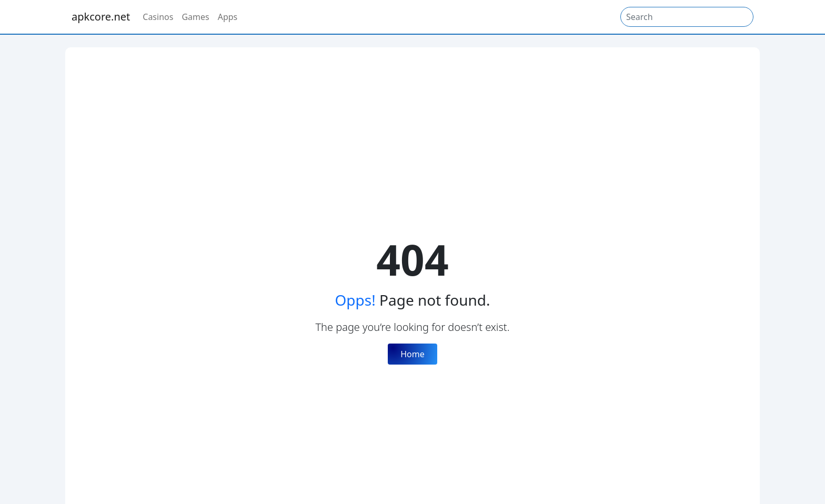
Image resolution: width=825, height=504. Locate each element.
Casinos (158, 17)
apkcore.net (101, 17)
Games (195, 17)
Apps (228, 17)
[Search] (687, 17)
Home (413, 354)
